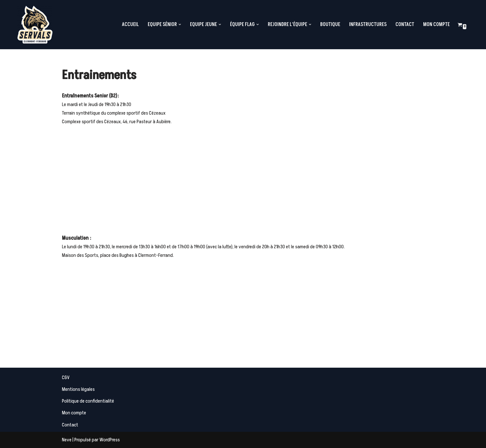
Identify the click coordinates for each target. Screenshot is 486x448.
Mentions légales (78, 389)
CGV (66, 378)
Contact (405, 24)
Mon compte (436, 24)
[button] (180, 24)
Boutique (330, 24)
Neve (67, 440)
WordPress (110, 440)
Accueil (130, 24)
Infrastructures (368, 24)
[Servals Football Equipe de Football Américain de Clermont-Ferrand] (35, 25)
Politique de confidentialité (88, 401)
